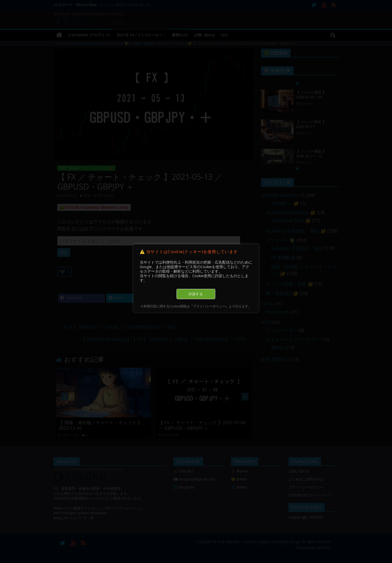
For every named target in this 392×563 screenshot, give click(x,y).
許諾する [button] (196, 294)
